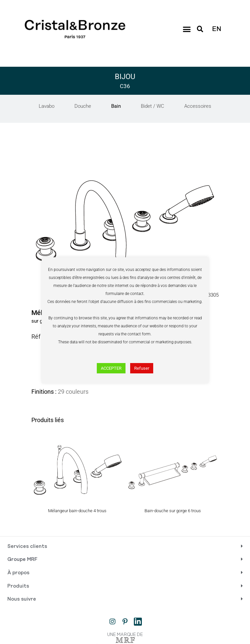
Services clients (27, 547)
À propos (18, 573)
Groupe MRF (22, 560)
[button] (187, 29)
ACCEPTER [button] (111, 368)
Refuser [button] (142, 368)
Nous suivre (22, 599)
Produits (18, 586)
